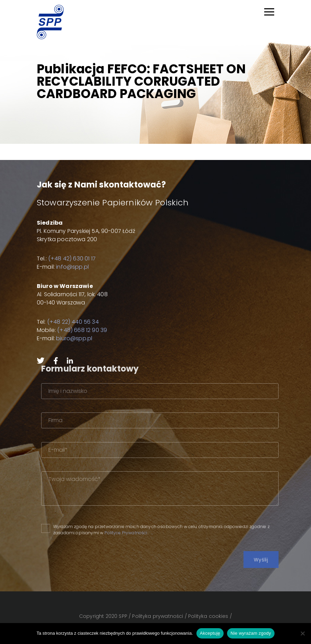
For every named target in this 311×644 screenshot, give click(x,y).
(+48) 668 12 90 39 (82, 330)
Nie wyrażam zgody (251, 633)
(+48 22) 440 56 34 (73, 322)
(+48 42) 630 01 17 (72, 259)
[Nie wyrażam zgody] (302, 633)
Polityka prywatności (158, 616)
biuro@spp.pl (74, 338)
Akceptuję (210, 633)
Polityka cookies (208, 616)
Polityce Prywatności (139, 533)
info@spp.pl (72, 267)
